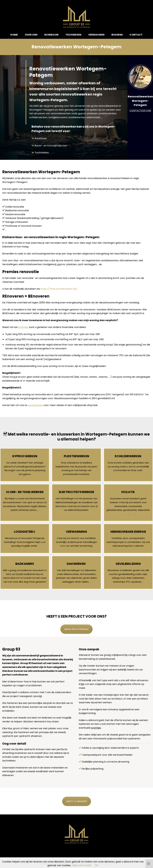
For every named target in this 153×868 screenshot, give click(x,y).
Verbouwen (96, 35)
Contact (136, 35)
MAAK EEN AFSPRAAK (76, 629)
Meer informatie (82, 865)
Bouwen (117, 35)
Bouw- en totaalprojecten (51, 145)
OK (97, 865)
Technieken (73, 35)
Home (14, 35)
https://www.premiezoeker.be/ (59, 289)
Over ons (31, 35)
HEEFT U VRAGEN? (77, 801)
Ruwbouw (51, 35)
